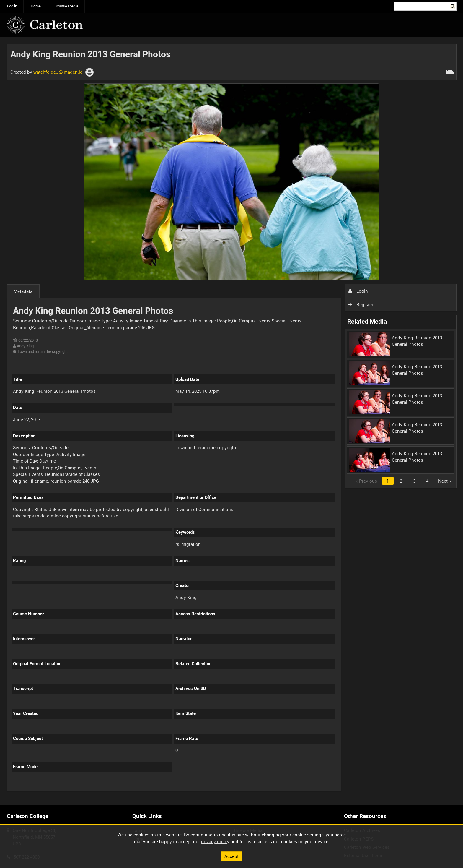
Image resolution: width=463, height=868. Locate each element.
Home (36, 6)
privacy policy (215, 841)
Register (361, 304)
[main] (232, 421)
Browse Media (66, 6)
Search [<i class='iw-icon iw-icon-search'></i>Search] (453, 6)
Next (445, 481)
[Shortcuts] (450, 71)
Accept (231, 856)
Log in (12, 6)
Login (358, 291)
